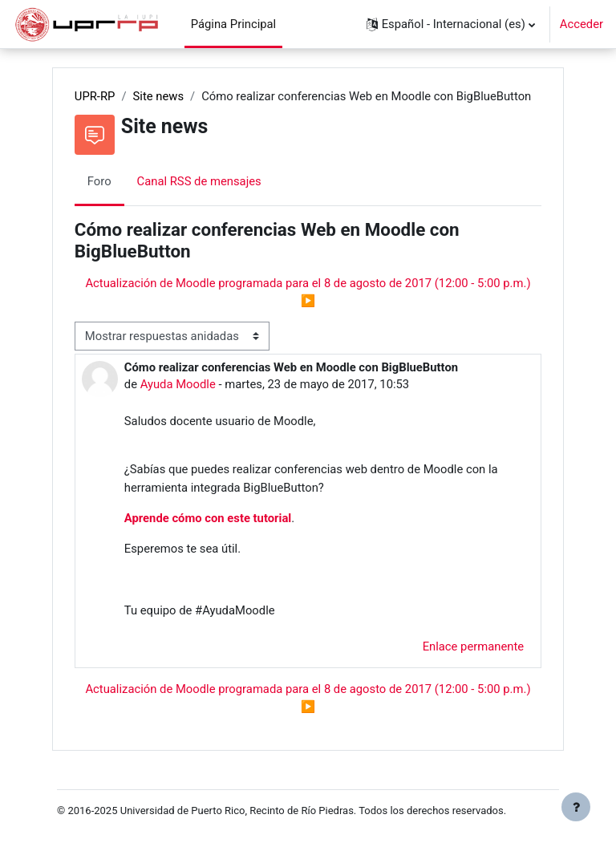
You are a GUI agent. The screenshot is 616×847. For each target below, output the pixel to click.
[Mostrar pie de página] (576, 807)
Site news (159, 96)
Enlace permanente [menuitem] (474, 646)
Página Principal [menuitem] (234, 24)
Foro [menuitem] (99, 181)
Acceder (582, 24)
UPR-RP (95, 96)
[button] (451, 24)
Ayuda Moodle (178, 384)
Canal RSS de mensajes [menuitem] (199, 181)
